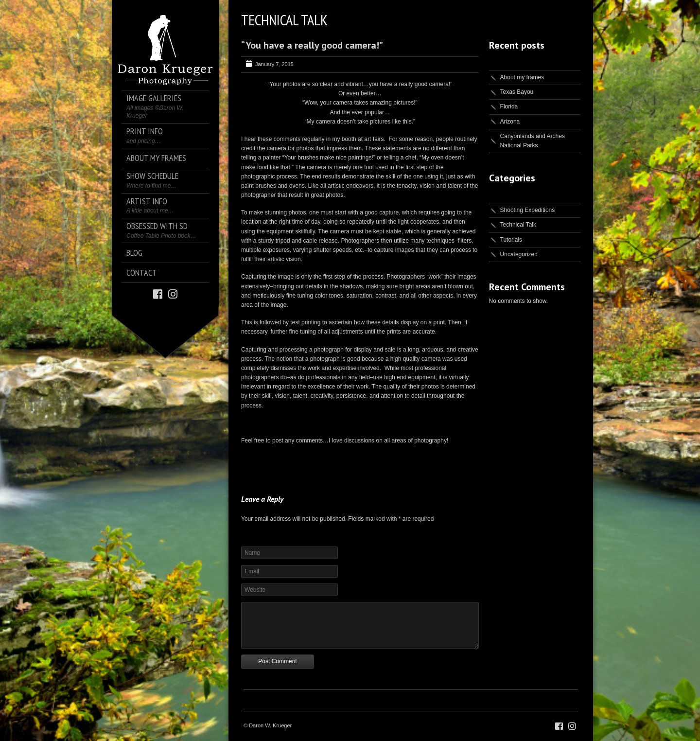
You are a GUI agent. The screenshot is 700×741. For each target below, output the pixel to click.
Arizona (510, 122)
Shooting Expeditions (528, 210)
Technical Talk (518, 225)
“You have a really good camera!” (312, 45)
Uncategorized (519, 254)
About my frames (522, 77)
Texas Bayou (517, 92)
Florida (509, 106)
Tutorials (511, 240)
